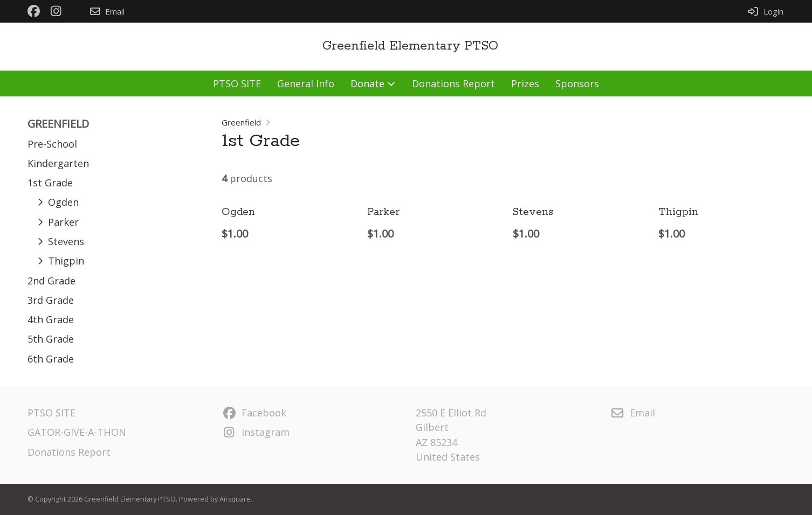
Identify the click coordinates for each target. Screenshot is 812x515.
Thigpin (678, 212)
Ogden (238, 212)
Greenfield (241, 122)
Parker (383, 212)
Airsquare (235, 499)
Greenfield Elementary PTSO (410, 46)
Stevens (533, 212)
